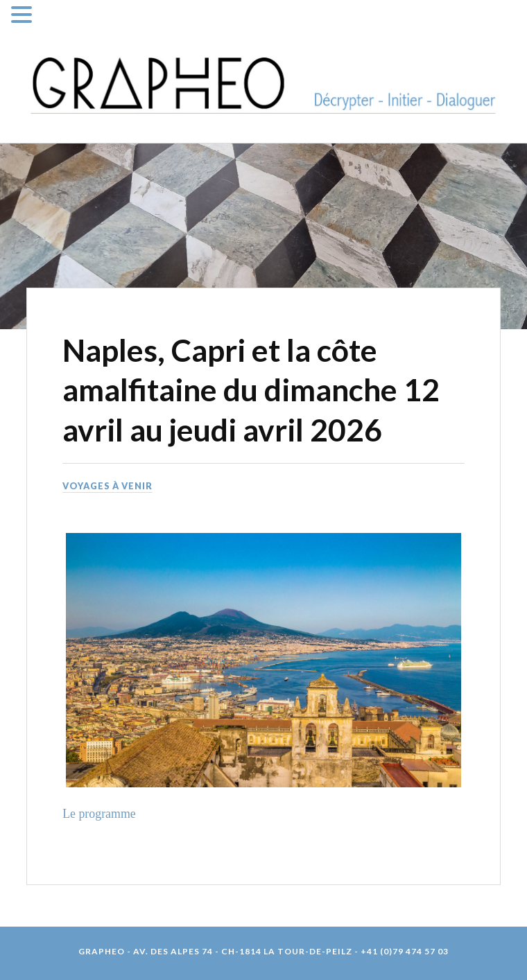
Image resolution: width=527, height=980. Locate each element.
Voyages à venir (107, 486)
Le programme (99, 814)
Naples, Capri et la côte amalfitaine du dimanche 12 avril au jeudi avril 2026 (251, 390)
